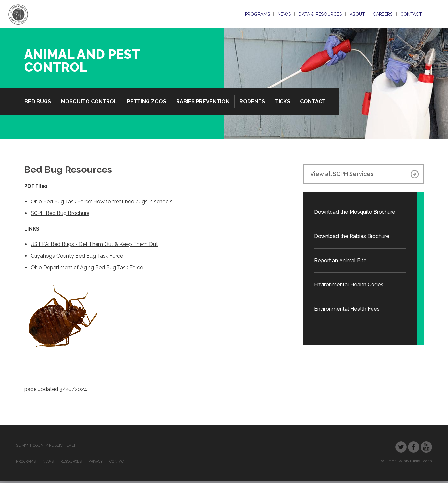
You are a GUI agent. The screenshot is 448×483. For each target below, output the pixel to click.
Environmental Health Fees (347, 309)
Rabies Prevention (203, 102)
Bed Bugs (38, 102)
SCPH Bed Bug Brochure (60, 213)
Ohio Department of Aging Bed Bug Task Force (87, 267)
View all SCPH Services (342, 174)
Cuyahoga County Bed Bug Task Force (77, 256)
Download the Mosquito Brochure (355, 212)
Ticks (283, 102)
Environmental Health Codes (349, 285)
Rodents (252, 102)
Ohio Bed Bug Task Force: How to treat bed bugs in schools (102, 202)
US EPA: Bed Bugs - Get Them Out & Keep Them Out (94, 244)
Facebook (414, 447)
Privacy (96, 462)
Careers (383, 14)
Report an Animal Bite (340, 260)
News (284, 14)
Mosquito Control (89, 102)
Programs (257, 14)
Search (431, 14)
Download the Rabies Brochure (352, 236)
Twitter (401, 447)
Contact (411, 14)
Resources (71, 462)
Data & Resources (320, 14)
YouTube (426, 447)
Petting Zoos (147, 102)
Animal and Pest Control (82, 61)
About (357, 14)
